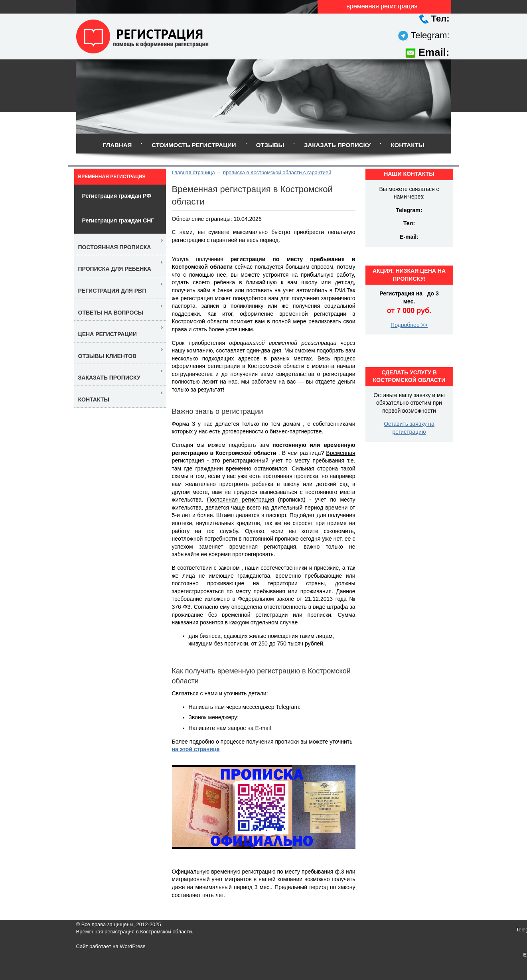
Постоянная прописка (115, 247)
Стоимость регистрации (194, 145)
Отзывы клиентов (108, 356)
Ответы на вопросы (111, 313)
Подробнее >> (409, 325)
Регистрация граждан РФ (117, 196)
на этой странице (196, 749)
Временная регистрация (112, 177)
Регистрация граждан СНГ (118, 220)
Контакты (407, 145)
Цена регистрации (108, 334)
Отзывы (270, 145)
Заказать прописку (337, 145)
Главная (117, 145)
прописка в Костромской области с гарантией (277, 172)
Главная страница (193, 172)
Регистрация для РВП (112, 291)
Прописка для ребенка (115, 269)
